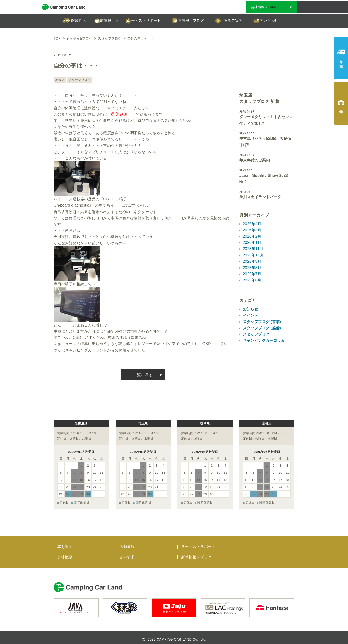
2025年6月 (252, 280)
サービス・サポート (198, 543)
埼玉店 (60, 80)
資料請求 (127, 554)
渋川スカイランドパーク (260, 197)
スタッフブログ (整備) (262, 328)
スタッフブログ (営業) (262, 322)
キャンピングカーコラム (264, 340)
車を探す (65, 543)
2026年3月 (252, 230)
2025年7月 (252, 274)
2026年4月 (252, 224)
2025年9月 (252, 261)
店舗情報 (127, 543)
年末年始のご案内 (255, 160)
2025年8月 (252, 268)
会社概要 (65, 554)
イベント (251, 316)
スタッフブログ (78, 80)
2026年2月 (252, 236)
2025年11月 (253, 249)
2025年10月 (253, 255)
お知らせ (251, 309)
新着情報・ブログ (196, 554)
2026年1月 (252, 243)
